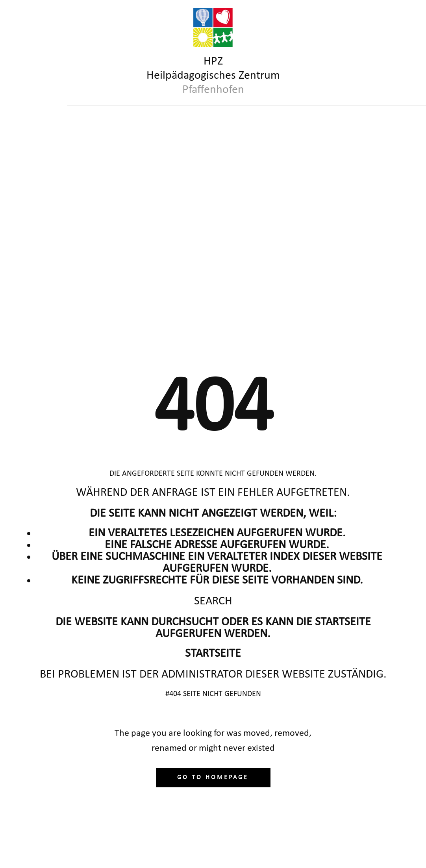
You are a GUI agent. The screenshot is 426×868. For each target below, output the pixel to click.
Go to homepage (213, 778)
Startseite (213, 654)
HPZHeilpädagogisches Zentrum (213, 76)
